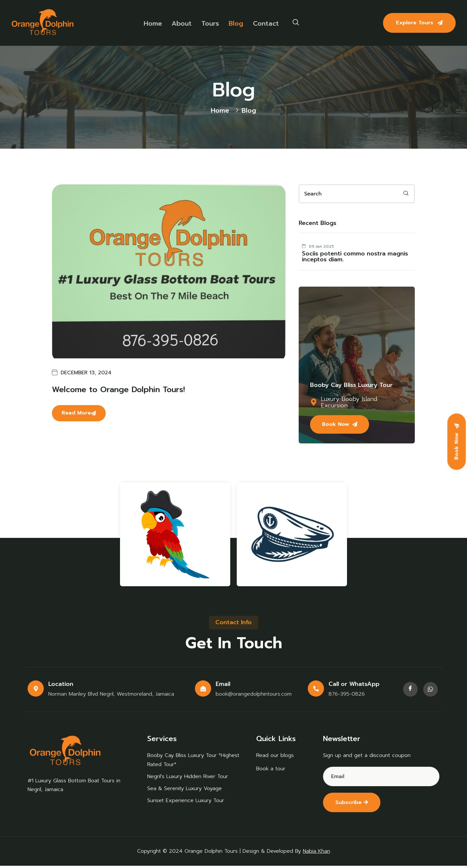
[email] (357, 194)
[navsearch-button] (296, 23)
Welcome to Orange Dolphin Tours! (118, 390)
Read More (79, 413)
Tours (209, 23)
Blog (235, 23)
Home (152, 23)
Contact (265, 23)
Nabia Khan (317, 853)
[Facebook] (410, 691)
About (181, 23)
